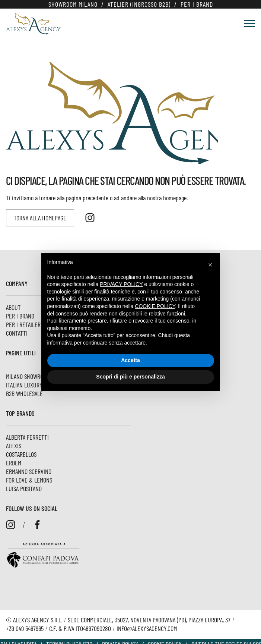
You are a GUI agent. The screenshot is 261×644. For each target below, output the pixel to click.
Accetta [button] (130, 360)
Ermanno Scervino (29, 471)
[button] (210, 265)
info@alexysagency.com (147, 628)
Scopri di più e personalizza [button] (130, 377)
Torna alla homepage (40, 218)
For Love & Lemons (29, 480)
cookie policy (155, 306)
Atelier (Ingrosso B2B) (139, 4)
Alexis (14, 446)
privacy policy (121, 284)
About (13, 307)
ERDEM (14, 463)
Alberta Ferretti (27, 437)
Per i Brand (197, 4)
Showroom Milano (73, 4)
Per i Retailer (23, 324)
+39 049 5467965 (25, 628)
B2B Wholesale (24, 393)
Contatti (17, 333)
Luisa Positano (24, 489)
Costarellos (21, 454)
